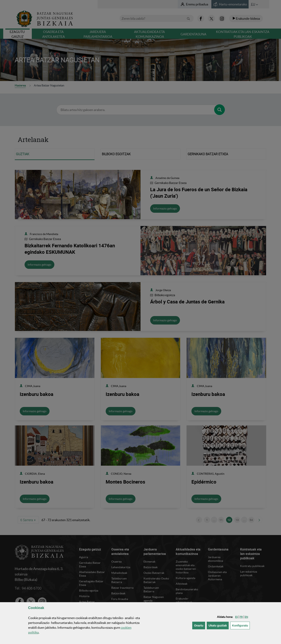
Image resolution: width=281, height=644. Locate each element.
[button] (236, 617)
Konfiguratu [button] (241, 625)
